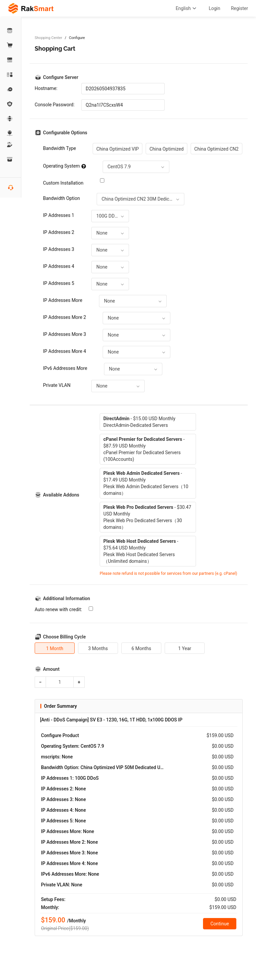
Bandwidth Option (61, 198)
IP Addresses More (63, 300)
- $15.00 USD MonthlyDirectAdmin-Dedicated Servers (139, 422)
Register (239, 8)
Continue (220, 924)
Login (214, 8)
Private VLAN (57, 385)
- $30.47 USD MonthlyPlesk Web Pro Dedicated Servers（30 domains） (147, 517)
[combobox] (136, 167)
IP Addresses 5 (59, 283)
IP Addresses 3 (59, 249)
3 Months (98, 648)
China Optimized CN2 (216, 149)
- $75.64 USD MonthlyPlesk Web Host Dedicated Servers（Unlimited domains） (141, 551)
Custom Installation (63, 183)
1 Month (55, 648)
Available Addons (61, 495)
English (187, 8)
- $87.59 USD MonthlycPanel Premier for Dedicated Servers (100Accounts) (144, 449)
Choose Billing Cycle (64, 637)
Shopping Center (48, 38)
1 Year (184, 648)
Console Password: (55, 105)
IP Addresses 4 (59, 266)
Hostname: (46, 88)
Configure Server (61, 77)
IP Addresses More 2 (64, 317)
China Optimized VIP (117, 149)
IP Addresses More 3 (64, 334)
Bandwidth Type (59, 148)
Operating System (64, 166)
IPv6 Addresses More (65, 368)
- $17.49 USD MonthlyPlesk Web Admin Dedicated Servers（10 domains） (146, 483)
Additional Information (66, 598)
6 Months (141, 648)
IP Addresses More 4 (64, 351)
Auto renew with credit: (58, 609)
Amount (51, 669)
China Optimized (166, 149)
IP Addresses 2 (59, 232)
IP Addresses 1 (59, 215)
